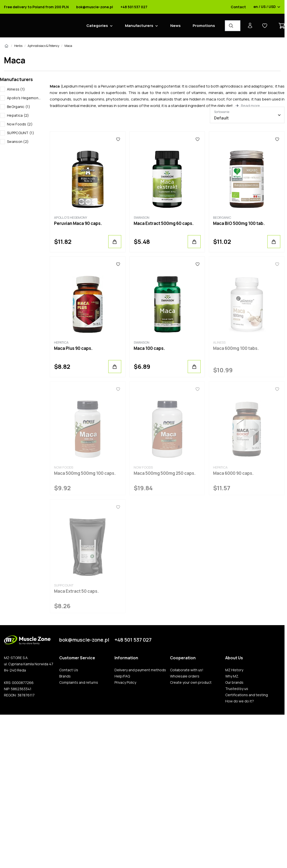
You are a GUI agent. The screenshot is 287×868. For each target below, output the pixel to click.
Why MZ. (232, 676)
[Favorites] (118, 139)
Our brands (234, 682)
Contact (238, 7)
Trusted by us (237, 689)
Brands (65, 676)
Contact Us (69, 670)
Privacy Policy (125, 682)
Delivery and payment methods (140, 670)
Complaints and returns (79, 682)
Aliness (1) (16, 89)
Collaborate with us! (187, 670)
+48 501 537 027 (134, 7)
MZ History (234, 670)
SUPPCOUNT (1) (21, 133)
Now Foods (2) (20, 124)
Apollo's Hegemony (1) (24, 98)
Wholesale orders (185, 676)
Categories (97, 26)
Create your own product (191, 682)
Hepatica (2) (18, 115)
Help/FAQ (122, 676)
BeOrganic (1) (19, 107)
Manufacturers (139, 26)
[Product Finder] (233, 26)
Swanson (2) (18, 142)
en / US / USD (267, 7)
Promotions (204, 26)
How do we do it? (240, 701)
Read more (250, 106)
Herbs (18, 46)
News (175, 26)
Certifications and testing (247, 695)
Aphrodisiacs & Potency (43, 46)
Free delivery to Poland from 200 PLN (36, 7)
